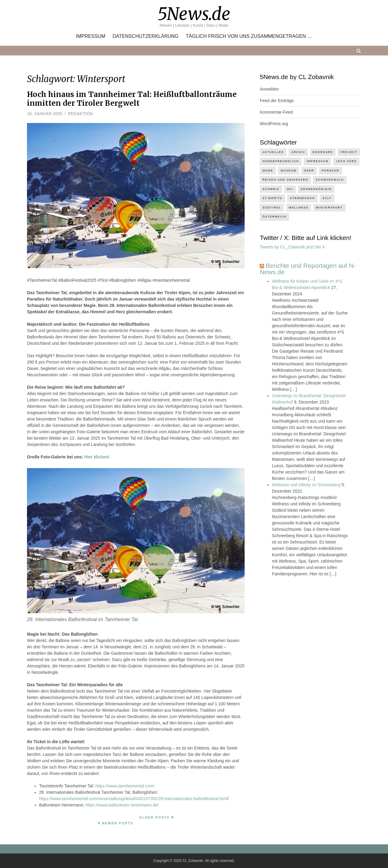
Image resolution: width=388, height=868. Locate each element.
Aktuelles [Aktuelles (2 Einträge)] (273, 152)
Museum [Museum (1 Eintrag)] (289, 171)
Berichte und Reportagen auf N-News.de (308, 269)
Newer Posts (117, 823)
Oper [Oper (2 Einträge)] (309, 171)
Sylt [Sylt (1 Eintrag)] (327, 198)
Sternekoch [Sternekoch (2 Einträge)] (302, 198)
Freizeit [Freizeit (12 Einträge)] (349, 152)
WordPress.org (274, 124)
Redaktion (80, 114)
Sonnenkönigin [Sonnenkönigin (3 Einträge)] (316, 189)
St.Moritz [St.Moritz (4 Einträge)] (273, 198)
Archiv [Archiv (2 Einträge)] (298, 152)
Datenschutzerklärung (145, 36)
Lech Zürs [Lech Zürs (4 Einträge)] (346, 161)
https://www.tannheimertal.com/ (125, 786)
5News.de (194, 14)
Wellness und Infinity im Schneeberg (306, 485)
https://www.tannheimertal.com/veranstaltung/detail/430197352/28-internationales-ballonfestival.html (133, 799)
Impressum (90, 36)
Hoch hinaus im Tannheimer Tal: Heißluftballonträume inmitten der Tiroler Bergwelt (132, 99)
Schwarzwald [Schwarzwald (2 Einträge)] (330, 180)
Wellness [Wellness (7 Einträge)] (298, 208)
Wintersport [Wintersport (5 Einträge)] (329, 208)
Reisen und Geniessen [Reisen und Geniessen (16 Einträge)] (285, 180)
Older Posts (154, 817)
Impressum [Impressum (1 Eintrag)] (318, 161)
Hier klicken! (97, 457)
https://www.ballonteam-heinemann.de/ (122, 805)
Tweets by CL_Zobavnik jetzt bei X (292, 247)
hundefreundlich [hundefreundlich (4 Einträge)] (281, 161)
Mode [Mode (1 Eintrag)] (268, 171)
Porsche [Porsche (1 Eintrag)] (331, 171)
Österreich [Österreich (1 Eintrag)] (274, 217)
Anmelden (269, 89)
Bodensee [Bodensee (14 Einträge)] (323, 152)
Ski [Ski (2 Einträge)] (290, 189)
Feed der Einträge (277, 101)
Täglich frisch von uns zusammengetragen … (249, 36)
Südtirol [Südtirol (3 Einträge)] (272, 208)
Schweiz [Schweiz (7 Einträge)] (271, 189)
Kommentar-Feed (276, 112)
